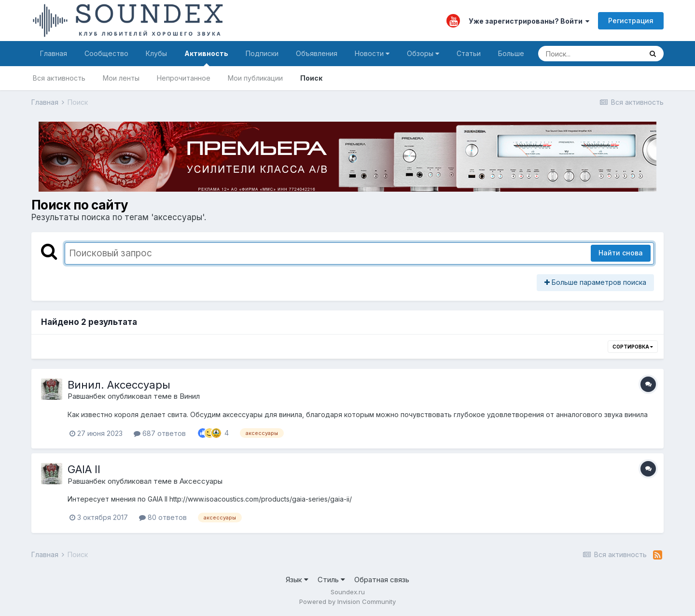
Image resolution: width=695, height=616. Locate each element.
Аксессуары (201, 481)
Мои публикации (255, 78)
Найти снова (621, 253)
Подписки (262, 53)
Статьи (469, 53)
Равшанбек (87, 396)
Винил (190, 396)
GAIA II (84, 469)
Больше (511, 53)
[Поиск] (590, 54)
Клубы (156, 53)
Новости (372, 53)
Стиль (331, 580)
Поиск (311, 78)
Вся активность (59, 78)
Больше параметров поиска (595, 282)
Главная (54, 53)
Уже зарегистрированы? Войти (529, 21)
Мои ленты (121, 78)
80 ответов (163, 517)
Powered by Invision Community (347, 602)
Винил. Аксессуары (119, 385)
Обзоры (423, 53)
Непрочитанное (184, 78)
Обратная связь (382, 580)
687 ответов (160, 433)
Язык (297, 580)
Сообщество (106, 53)
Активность (206, 58)
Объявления (317, 53)
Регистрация (631, 21)
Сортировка (633, 347)
